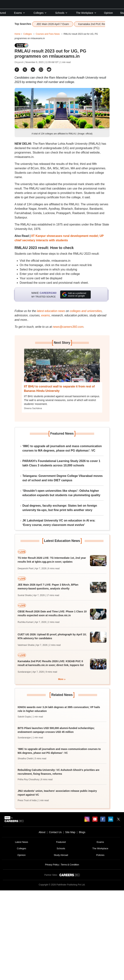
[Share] (17, 70)
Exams (20, 13)
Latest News (22, 842)
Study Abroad (61, 855)
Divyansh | (20, 62)
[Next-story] (62, 368)
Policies (100, 855)
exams (45, 315)
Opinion (108, 13)
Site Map (70, 832)
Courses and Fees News (48, 34)
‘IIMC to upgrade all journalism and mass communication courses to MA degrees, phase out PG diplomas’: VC (62, 448)
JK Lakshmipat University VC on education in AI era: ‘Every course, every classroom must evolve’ (59, 523)
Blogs (82, 832)
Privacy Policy (52, 865)
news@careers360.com (68, 327)
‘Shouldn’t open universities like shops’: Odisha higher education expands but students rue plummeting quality (61, 493)
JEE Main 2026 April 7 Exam (53, 24)
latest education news (51, 311)
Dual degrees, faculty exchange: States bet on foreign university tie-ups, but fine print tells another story (60, 508)
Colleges (40, 13)
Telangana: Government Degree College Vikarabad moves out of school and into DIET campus (63, 478)
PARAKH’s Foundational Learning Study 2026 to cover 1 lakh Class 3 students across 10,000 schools (61, 463)
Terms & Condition (70, 865)
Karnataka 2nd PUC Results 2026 (97, 24)
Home (18, 34)
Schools (61, 13)
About (42, 832)
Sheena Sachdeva (33, 408)
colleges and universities (86, 311)
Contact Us (55, 832)
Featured (61, 842)
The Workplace (86, 13)
